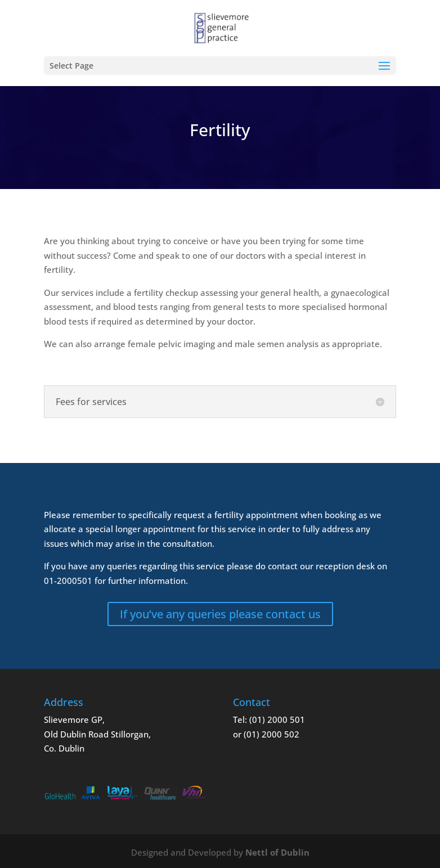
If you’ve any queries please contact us (220, 614)
